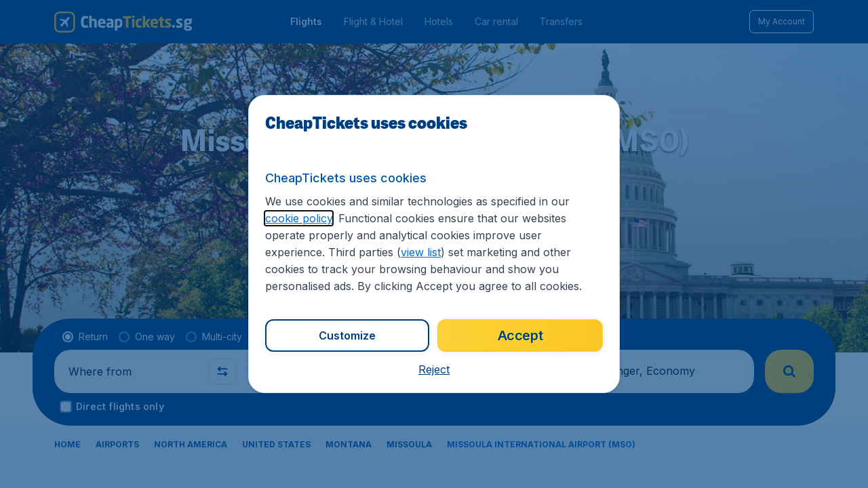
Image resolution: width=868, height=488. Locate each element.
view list (421, 252)
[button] (434, 369)
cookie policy (299, 218)
